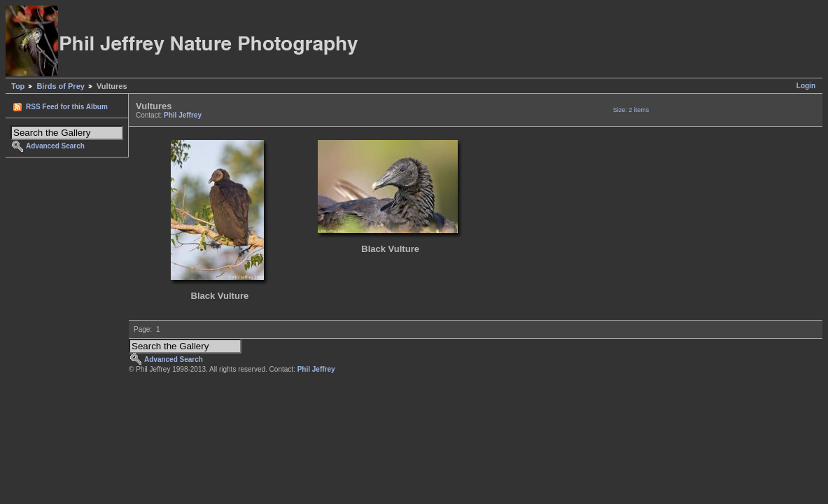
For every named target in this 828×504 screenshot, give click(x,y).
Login (806, 86)
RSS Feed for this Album (67, 107)
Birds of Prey (60, 86)
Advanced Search (55, 146)
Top (18, 86)
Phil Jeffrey (183, 115)
